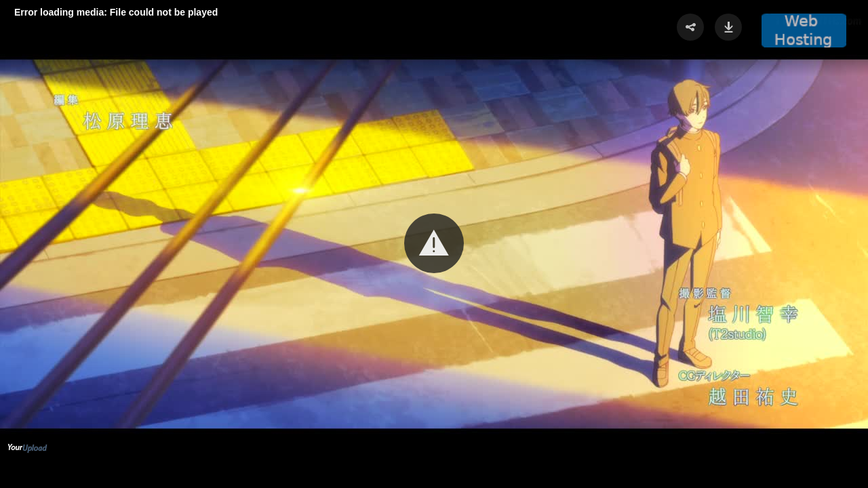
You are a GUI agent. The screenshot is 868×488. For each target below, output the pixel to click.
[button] (434, 243)
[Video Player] (434, 244)
